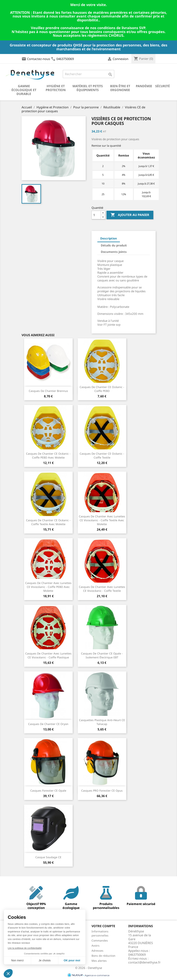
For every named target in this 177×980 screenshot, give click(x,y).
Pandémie (144, 86)
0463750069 (65, 59)
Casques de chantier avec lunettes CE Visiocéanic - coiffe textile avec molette (102, 520)
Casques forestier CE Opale (48, 791)
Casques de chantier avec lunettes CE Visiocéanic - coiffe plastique (48, 655)
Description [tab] (109, 238)
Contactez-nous (39, 59)
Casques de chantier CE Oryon (48, 724)
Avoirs (95, 946)
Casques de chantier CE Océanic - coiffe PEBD (102, 389)
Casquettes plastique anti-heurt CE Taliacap (102, 722)
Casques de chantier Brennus (48, 391)
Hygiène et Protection (56, 88)
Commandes (100, 940)
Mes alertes (99, 961)
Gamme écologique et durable (24, 90)
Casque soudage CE (48, 857)
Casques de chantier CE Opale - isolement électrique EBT (102, 655)
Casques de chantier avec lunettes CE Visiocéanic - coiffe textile (102, 589)
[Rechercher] (88, 74)
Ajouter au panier (130, 215)
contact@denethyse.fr (144, 962)
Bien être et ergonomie (120, 88)
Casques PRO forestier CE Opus (102, 791)
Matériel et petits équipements (88, 88)
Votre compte (103, 926)
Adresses (97, 951)
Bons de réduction (103, 956)
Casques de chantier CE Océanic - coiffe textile (102, 456)
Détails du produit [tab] (114, 245)
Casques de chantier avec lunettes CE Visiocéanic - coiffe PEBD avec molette (48, 587)
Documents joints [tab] (114, 252)
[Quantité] (96, 215)
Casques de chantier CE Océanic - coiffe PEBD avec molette (48, 456)
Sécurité (163, 86)
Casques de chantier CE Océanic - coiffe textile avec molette (48, 522)
